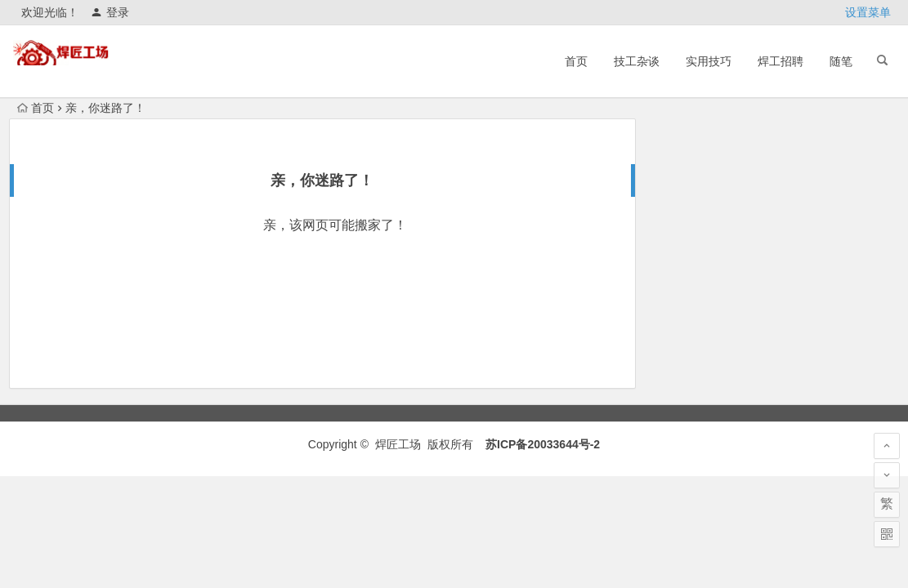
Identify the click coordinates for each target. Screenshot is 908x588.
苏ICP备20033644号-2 (543, 444)
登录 (110, 12)
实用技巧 (709, 61)
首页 (576, 61)
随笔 (841, 61)
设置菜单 (868, 12)
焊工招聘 (781, 61)
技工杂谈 (637, 61)
